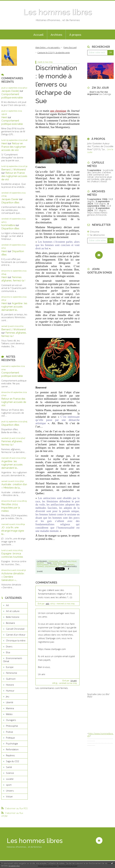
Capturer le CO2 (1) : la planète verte (54, 52)
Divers (9, 646)
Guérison (11, 679)
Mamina (10, 708)
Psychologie (12, 744)
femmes (40, 567)
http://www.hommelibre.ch (100, 735)
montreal (57, 563)
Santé (9, 767)
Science (10, 773)
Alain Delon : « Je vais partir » (48, 47)
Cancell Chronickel (15, 629)
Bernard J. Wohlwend (13, 169)
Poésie (10, 732)
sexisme (53, 565)
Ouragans (11, 720)
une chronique (58, 111)
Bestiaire (10, 623)
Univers (10, 791)
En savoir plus (14, 866)
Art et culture (13, 611)
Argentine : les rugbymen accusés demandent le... (14, 307)
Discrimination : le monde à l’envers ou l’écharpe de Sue (56, 84)
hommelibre (8, 225)
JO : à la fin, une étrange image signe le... (13, 531)
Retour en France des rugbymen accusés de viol (14, 147)
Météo (9, 714)
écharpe (62, 565)
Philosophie (12, 726)
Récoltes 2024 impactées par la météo (11, 508)
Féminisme (12, 673)
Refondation (12, 749)
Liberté (10, 702)
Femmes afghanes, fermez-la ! (13, 279)
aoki (48, 604)
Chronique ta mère (16, 640)
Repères (10, 755)
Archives (56, 35)
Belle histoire (13, 617)
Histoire (10, 685)
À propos (75, 35)
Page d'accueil (70, 47)
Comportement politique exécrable (12, 96)
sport (9, 785)
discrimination (52, 567)
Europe (10, 667)
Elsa (8, 652)
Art (7, 605)
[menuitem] (38, 34)
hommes (71, 565)
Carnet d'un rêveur (16, 635)
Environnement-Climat (13, 660)
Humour (10, 691)
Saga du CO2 (13, 761)
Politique (10, 738)
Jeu (8, 696)
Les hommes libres (58, 12)
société (10, 779)
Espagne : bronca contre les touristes (12, 555)
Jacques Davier (10, 199)
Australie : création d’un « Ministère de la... (14, 486)
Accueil (38, 35)
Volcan (9, 796)
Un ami (74, 681)
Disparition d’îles (10, 202)
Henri (4, 117)
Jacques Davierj (10, 91)
